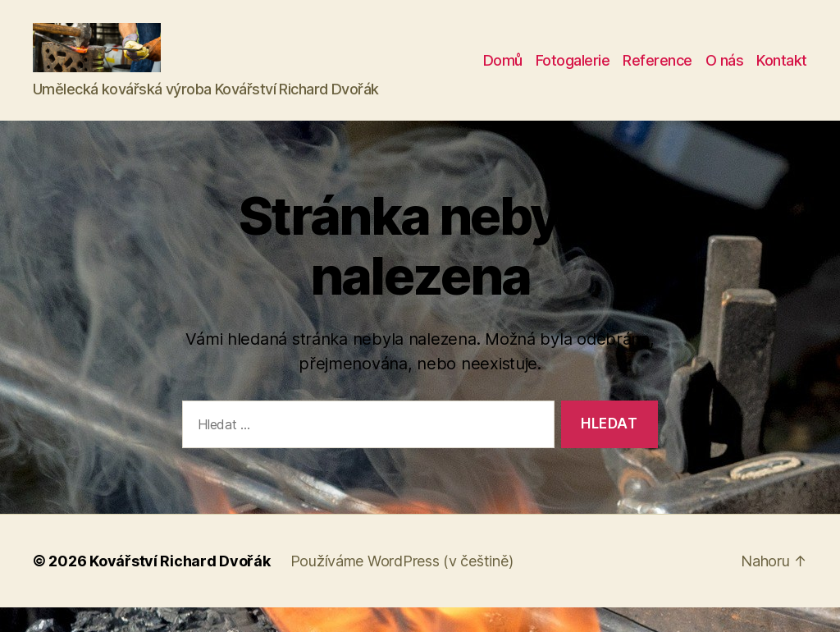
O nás (725, 73)
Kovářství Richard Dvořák (180, 586)
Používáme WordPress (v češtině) (402, 586)
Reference (657, 73)
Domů (503, 73)
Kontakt (782, 73)
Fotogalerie (573, 73)
